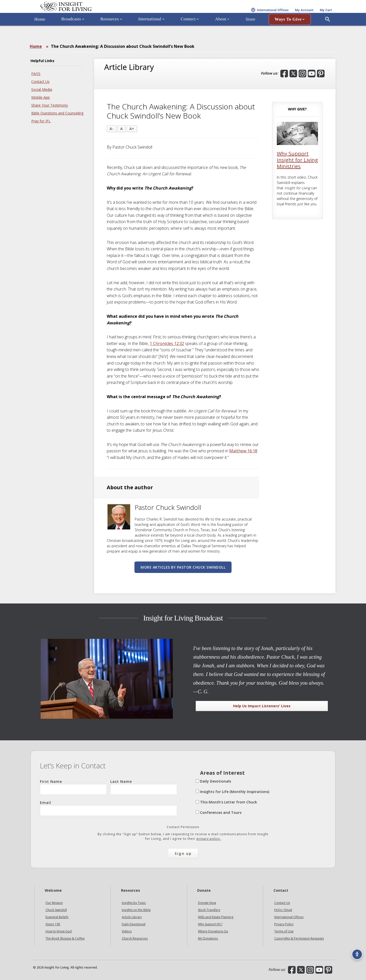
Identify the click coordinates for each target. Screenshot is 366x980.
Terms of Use (284, 931)
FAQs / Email (283, 910)
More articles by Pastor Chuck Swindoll (183, 567)
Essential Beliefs (57, 917)
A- (112, 129)
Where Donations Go (213, 931)
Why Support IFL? (210, 924)
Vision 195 (53, 924)
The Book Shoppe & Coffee (65, 938)
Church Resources (135, 938)
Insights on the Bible (136, 910)
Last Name (144, 787)
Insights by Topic (134, 903)
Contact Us (40, 82)
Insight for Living (91, 14)
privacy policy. (209, 839)
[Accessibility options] (355, 951)
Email (109, 808)
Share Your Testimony (50, 105)
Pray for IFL (41, 121)
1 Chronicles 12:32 (167, 343)
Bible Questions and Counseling (57, 113)
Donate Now (207, 903)
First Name (73, 787)
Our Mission (54, 903)
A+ (132, 129)
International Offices (289, 917)
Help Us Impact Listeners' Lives (262, 706)
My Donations (208, 938)
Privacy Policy (284, 924)
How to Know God (59, 931)
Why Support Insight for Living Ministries (297, 160)
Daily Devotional (134, 924)
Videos (127, 931)
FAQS (36, 74)
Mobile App (41, 97)
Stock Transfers (209, 910)
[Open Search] (328, 34)
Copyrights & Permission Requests (299, 938)
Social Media (42, 89)
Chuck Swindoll (56, 910)
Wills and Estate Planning (216, 917)
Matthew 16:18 (243, 451)
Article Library (132, 917)
